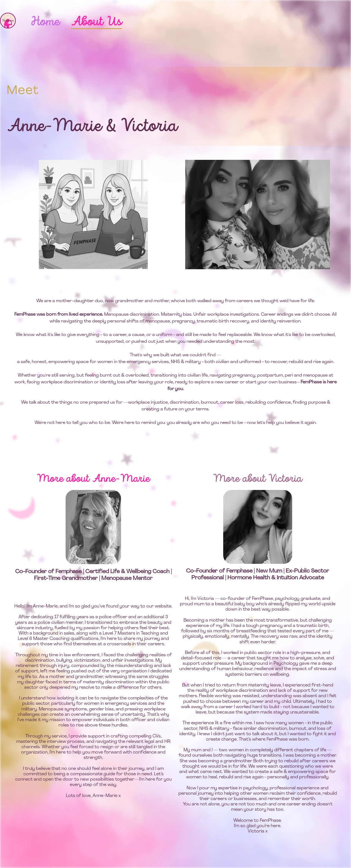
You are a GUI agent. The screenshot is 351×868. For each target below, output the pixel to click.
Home (45, 22)
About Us (96, 22)
